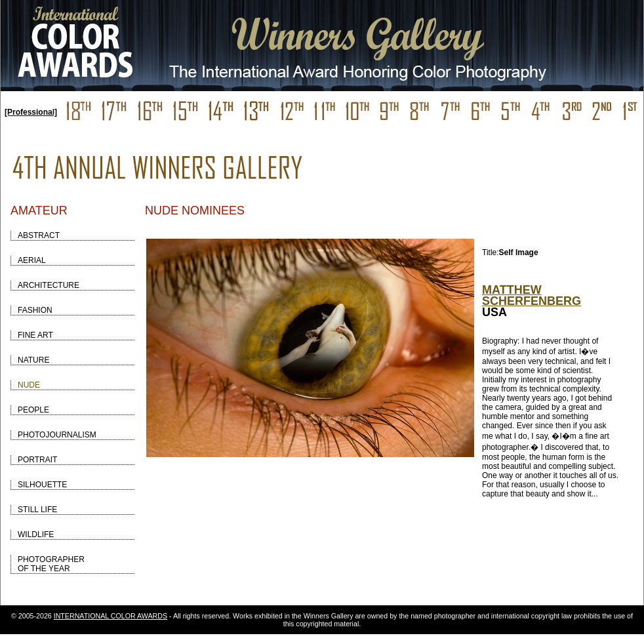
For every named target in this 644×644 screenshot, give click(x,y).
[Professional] (31, 112)
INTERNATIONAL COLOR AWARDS (111, 616)
